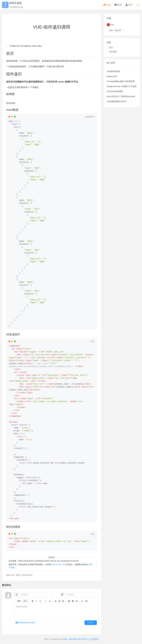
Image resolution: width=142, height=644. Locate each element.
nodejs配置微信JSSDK (116, 101)
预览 (25, 601)
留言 (118, 5)
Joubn (65, 639)
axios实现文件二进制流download (121, 96)
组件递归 (113, 52)
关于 (129, 5)
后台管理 (94, 639)
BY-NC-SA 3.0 (58, 564)
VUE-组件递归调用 (115, 91)
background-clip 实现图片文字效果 (122, 86)
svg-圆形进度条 (113, 71)
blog (107, 5)
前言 (111, 47)
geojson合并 (112, 76)
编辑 (19, 601)
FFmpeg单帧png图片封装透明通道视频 (122, 81)
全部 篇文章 (115, 30)
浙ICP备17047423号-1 (79, 639)
